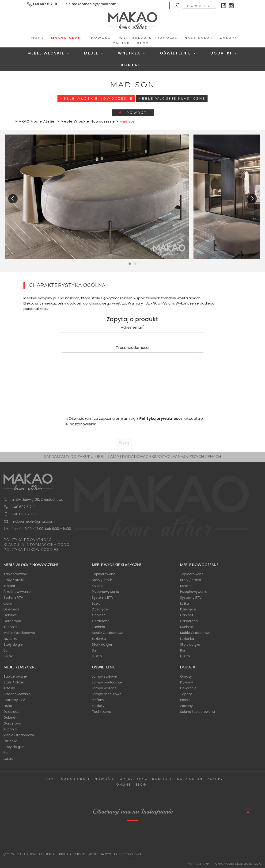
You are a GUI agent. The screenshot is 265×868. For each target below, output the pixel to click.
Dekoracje (188, 688)
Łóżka (8, 603)
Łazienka (10, 639)
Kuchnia (10, 627)
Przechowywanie (17, 592)
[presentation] (13, 199)
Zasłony (186, 706)
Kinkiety (98, 706)
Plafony (98, 700)
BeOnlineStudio (248, 864)
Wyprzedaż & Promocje (148, 38)
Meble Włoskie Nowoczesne (96, 98)
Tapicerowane (15, 574)
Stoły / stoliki (14, 580)
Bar (6, 650)
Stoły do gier (14, 644)
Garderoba (12, 621)
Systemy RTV (103, 598)
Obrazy (186, 676)
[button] (130, 264)
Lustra (8, 656)
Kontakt (132, 65)
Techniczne (102, 712)
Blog (143, 43)
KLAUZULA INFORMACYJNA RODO (37, 545)
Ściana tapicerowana (197, 712)
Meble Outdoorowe (19, 633)
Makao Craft (68, 38)
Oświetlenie (178, 53)
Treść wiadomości (132, 348)
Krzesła (9, 586)
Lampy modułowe (107, 694)
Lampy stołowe (104, 676)
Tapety (186, 694)
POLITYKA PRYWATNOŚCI (28, 540)
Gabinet (10, 615)
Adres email (132, 327)
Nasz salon (199, 38)
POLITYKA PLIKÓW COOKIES (31, 550)
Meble (94, 53)
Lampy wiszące (104, 688)
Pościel (186, 700)
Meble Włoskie (49, 53)
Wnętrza (132, 53)
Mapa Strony (199, 864)
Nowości (102, 38)
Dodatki (224, 53)
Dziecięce (11, 609)
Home (38, 38)
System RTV (13, 598)
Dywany (187, 682)
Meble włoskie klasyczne (172, 98)
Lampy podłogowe (107, 682)
